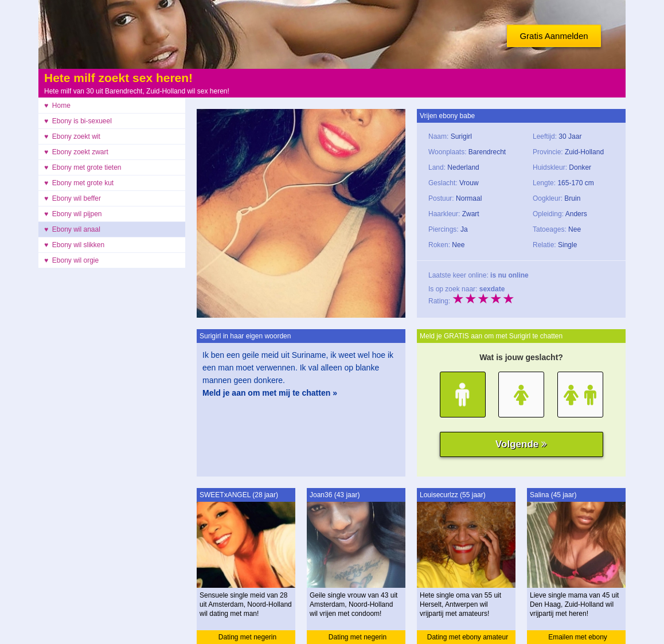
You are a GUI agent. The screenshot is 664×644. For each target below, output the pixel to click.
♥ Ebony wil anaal (72, 229)
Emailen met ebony (578, 637)
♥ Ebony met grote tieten (83, 167)
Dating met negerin (247, 637)
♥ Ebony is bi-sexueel (78, 121)
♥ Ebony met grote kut (79, 183)
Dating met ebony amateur (468, 637)
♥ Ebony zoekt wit (72, 136)
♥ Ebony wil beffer (73, 198)
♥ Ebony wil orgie (71, 260)
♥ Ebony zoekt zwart (76, 152)
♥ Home (57, 106)
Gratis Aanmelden (554, 36)
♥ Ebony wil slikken (74, 245)
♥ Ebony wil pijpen (73, 214)
